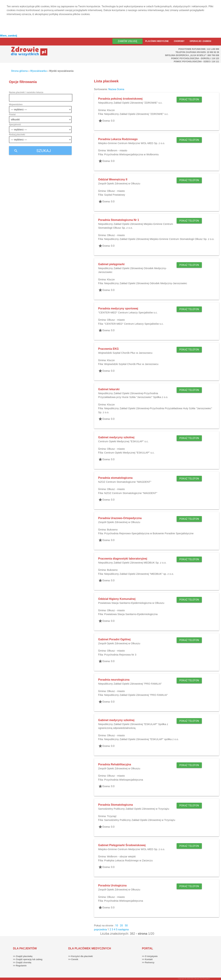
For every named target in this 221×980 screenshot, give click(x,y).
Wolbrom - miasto (117, 150)
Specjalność (15, 125)
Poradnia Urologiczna (112, 885)
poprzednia (100, 929)
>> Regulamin (20, 966)
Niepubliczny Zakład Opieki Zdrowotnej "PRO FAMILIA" (130, 684)
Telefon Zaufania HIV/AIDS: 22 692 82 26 (197, 52)
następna (123, 929)
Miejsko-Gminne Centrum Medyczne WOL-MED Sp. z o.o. (132, 143)
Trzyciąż (112, 816)
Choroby (179, 41)
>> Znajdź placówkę (23, 956)
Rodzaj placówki (17, 135)
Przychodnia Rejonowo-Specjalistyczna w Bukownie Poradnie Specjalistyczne (149, 533)
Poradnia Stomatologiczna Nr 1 (119, 220)
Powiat (12, 115)
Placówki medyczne (157, 41)
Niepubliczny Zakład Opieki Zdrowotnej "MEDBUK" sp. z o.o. (139, 574)
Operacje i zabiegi (200, 41)
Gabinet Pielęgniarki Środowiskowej (122, 845)
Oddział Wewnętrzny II (113, 179)
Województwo (16, 104)
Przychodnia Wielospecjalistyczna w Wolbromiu (131, 154)
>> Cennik (73, 959)
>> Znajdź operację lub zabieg (28, 959)
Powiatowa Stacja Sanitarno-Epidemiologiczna (131, 614)
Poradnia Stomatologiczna (116, 805)
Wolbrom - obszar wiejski (121, 856)
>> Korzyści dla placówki (80, 956)
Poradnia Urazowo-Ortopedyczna (120, 518)
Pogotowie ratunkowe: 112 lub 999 (199, 49)
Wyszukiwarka (38, 71)
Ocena (121, 89)
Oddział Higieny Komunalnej (117, 599)
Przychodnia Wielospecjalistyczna (124, 780)
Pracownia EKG (109, 349)
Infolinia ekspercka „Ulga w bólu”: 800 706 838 (192, 55)
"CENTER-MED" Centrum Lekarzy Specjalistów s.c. (128, 312)
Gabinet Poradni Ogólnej (114, 639)
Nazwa (112, 89)
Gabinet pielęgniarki (111, 264)
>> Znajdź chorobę (22, 963)
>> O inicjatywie (150, 956)
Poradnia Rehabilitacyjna (115, 764)
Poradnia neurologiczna (114, 680)
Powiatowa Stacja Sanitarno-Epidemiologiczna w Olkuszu (131, 603)
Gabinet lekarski (109, 389)
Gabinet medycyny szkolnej (116, 437)
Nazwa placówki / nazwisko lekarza (26, 92)
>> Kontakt (147, 959)
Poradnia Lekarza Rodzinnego (118, 139)
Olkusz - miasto (116, 191)
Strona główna (19, 71)
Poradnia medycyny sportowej (118, 308)
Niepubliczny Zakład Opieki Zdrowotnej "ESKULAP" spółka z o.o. (141, 739)
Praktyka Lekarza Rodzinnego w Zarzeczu (128, 860)
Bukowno (112, 530)
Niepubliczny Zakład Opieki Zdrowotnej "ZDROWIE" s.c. (130, 103)
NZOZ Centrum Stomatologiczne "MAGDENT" (125, 482)
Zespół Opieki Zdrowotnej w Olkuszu (119, 183)
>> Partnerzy (148, 963)
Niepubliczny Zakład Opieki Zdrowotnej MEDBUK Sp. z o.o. (132, 563)
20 (121, 926)
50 (126, 926)
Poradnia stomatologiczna (115, 478)
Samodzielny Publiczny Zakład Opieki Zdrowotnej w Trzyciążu (134, 809)
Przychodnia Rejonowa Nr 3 (120, 655)
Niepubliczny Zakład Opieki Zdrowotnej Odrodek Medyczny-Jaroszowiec (146, 283)
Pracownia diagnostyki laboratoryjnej (123, 559)
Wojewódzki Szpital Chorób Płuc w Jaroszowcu (125, 353)
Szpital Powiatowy (115, 195)
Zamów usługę (128, 41)
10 (117, 926)
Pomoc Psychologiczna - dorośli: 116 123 (195, 58)
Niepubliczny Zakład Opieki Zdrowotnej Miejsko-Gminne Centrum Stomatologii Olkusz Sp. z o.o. (159, 239)
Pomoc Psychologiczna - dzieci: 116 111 (196, 62)
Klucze (111, 110)
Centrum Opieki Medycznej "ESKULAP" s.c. (123, 441)
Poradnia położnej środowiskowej (120, 99)
